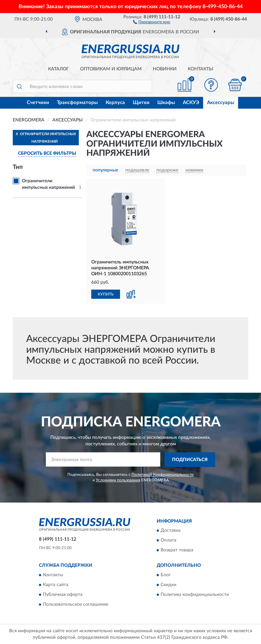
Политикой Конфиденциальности (163, 474)
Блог (166, 575)
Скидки (168, 585)
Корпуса (115, 103)
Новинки (165, 69)
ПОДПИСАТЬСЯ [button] (190, 460)
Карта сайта (56, 585)
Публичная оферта (63, 595)
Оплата (168, 541)
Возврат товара (177, 550)
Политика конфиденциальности (195, 595)
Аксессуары (221, 103)
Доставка (171, 531)
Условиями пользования (118, 480)
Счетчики (38, 103)
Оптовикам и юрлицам (111, 69)
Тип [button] (18, 167)
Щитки (141, 103)
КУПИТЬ (106, 294)
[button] (152, 22)
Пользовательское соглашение (76, 604)
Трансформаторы (77, 103)
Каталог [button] (59, 69)
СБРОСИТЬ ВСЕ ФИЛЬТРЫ (47, 153)
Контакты (200, 69)
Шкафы (166, 103)
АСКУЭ (191, 103)
